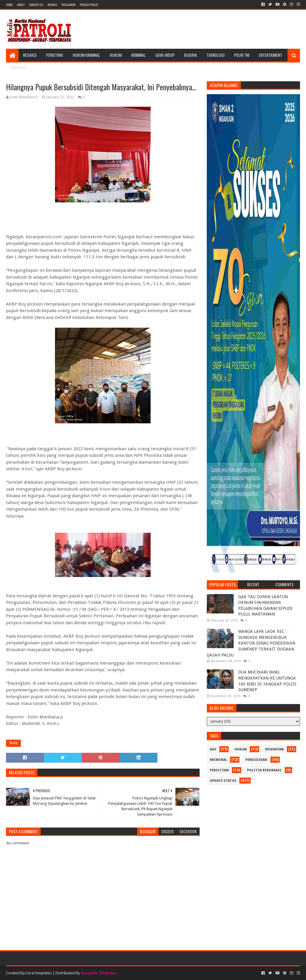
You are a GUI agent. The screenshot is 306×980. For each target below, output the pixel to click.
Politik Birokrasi (264, 770)
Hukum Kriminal (86, 55)
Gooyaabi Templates (98, 973)
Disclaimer (68, 5)
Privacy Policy (89, 5)
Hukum (116, 55)
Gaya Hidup (165, 55)
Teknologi (215, 55)
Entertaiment (270, 55)
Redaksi (52, 5)
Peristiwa (55, 55)
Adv (213, 749)
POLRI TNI (242, 55)
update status (223, 781)
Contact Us (36, 5)
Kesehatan (274, 749)
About (21, 5)
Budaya (191, 55)
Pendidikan (256, 760)
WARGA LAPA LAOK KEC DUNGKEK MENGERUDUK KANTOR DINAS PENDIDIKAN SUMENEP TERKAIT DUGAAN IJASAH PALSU (251, 643)
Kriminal (139, 55)
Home (9, 5)
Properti (19, 67)
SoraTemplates (39, 973)
